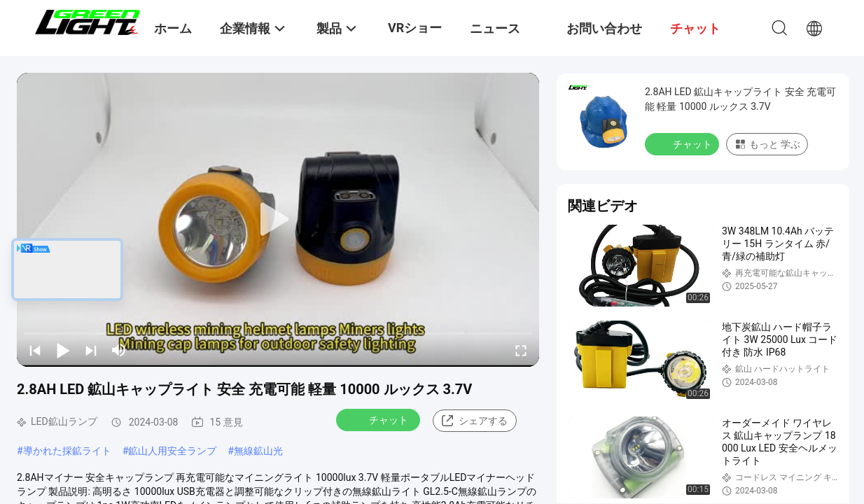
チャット (379, 419)
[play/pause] (63, 350)
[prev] (35, 350)
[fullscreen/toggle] (521, 350)
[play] (278, 220)
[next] (91, 350)
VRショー (415, 28)
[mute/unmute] (119, 350)
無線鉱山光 (258, 451)
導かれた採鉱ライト (67, 451)
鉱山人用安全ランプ (172, 451)
